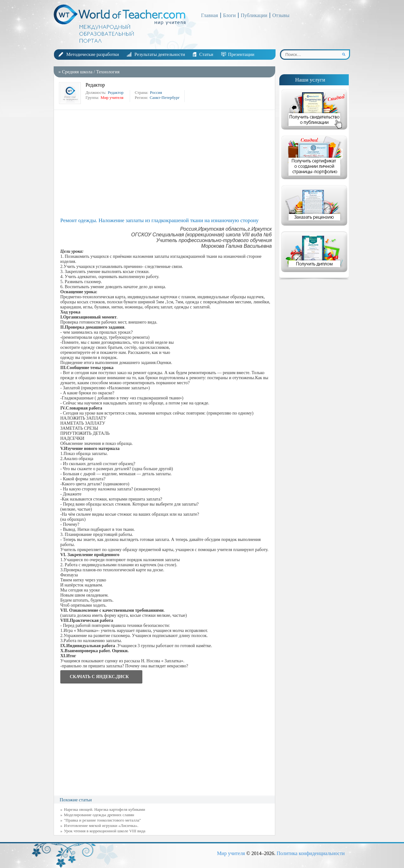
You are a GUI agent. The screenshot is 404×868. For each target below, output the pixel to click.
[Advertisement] (166, 164)
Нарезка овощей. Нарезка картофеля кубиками (105, 809)
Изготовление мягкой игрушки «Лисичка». (101, 826)
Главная (210, 15)
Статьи (206, 54)
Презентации (241, 54)
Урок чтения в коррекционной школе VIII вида (105, 831)
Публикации (254, 15)
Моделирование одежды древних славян (99, 815)
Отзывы (281, 15)
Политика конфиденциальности (311, 853)
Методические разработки (93, 54)
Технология (108, 72)
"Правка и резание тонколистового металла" (103, 820)
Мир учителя (231, 853)
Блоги (229, 15)
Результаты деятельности (160, 54)
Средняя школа (77, 72)
